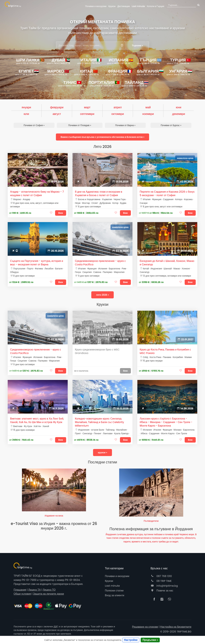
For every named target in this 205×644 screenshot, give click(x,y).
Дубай (58, 61)
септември (87, 114)
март (87, 107)
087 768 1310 (161, 576)
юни (179, 107)
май (148, 107)
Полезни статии (114, 591)
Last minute (138, 6)
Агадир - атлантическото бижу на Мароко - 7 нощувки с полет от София (37, 194)
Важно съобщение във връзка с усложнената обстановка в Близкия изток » (103, 137)
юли (26, 114)
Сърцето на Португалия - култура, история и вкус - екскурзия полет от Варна (37, 263)
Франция (119, 72)
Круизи (112, 6)
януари (26, 107)
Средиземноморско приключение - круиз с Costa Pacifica (100, 263)
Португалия (103, 83)
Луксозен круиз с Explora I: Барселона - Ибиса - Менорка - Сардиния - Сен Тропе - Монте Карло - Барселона (166, 422)
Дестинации (124, 6)
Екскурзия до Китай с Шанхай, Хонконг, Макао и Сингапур (167, 263)
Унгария (179, 72)
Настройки (131, 640)
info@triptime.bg (164, 586)
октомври (118, 114)
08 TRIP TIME (161, 581)
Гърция (156, 6)
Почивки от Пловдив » (80, 125)
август (57, 114)
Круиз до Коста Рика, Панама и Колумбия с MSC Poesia (165, 351)
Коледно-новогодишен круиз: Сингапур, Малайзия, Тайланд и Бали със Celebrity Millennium (100, 422)
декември (179, 114)
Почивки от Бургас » (171, 125)
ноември (148, 114)
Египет (27, 72)
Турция (179, 61)
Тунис (70, 83)
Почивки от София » (34, 125)
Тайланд (135, 83)
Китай (86, 72)
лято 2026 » (102, 295)
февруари (57, 107)
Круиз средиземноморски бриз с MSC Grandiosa (97, 351)
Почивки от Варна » (125, 125)
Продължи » (150, 640)
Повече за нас (162, 591)
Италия (89, 61)
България (150, 72)
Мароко (57, 72)
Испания (120, 61)
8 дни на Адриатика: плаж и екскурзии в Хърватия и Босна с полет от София (99, 194)
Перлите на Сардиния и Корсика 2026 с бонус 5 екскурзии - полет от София (167, 194)
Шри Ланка (29, 61)
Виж (61, 213)
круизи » (102, 453)
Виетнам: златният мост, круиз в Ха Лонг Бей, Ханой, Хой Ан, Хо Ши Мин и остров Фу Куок (37, 420)
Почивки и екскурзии (96, 6)
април (118, 107)
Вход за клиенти (115, 595)
